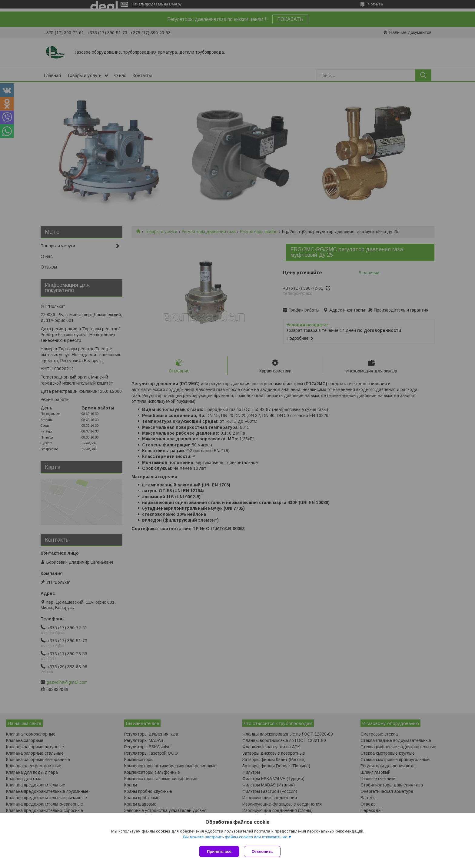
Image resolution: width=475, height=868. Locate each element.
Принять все (219, 851)
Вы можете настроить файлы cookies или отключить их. (235, 838)
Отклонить (264, 851)
